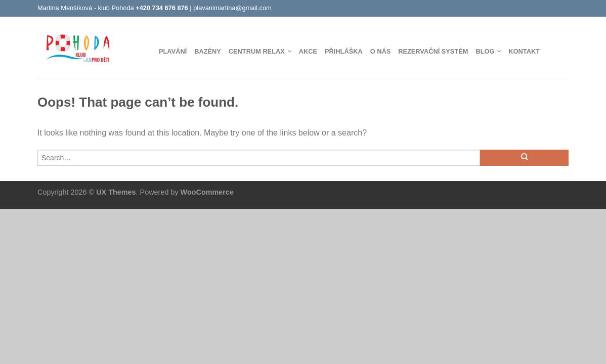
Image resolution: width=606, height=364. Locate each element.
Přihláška (344, 51)
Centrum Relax (257, 51)
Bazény (208, 51)
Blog (485, 51)
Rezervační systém (433, 51)
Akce (308, 51)
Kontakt (524, 51)
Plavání (173, 51)
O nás (381, 51)
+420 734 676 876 (162, 8)
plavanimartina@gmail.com (232, 8)
